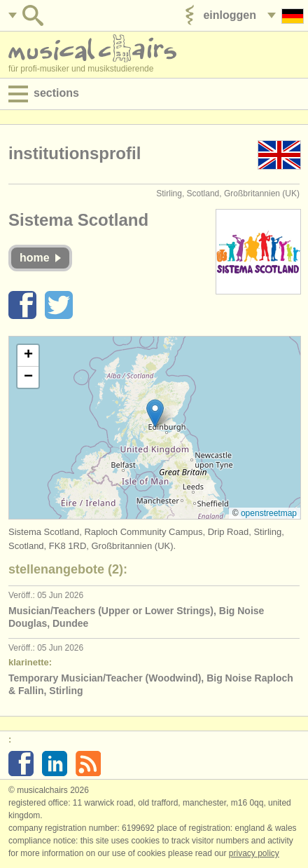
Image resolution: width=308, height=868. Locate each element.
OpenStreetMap (269, 513)
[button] (155, 413)
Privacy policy (254, 853)
